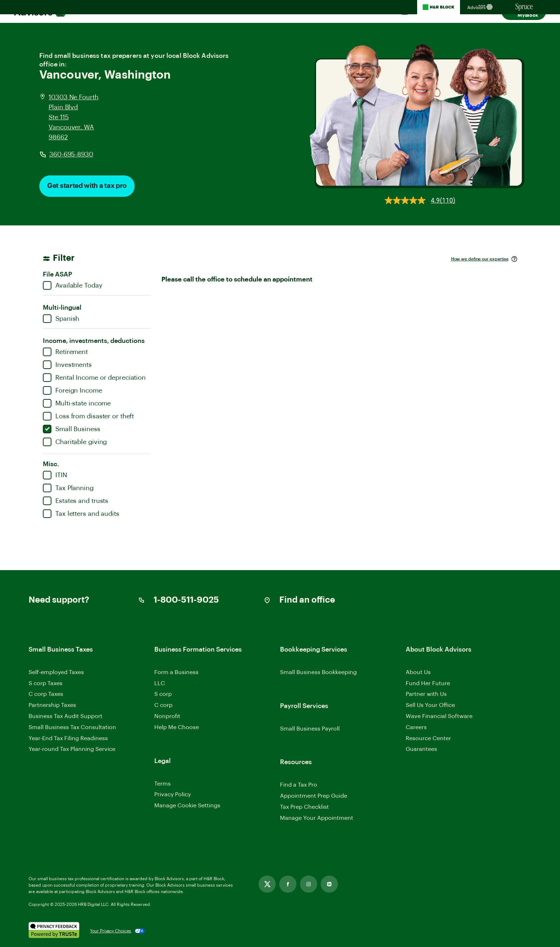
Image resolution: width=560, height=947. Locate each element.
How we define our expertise (480, 259)
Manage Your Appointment (317, 818)
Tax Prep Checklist (304, 807)
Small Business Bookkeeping (318, 672)
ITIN (55, 475)
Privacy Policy (172, 794)
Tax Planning (68, 488)
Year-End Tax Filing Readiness (68, 738)
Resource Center (428, 738)
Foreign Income (72, 390)
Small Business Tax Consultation (72, 727)
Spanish (61, 319)
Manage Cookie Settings (187, 806)
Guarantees (421, 749)
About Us (418, 672)
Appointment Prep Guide (314, 796)
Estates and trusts (76, 501)
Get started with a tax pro (87, 186)
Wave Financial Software (439, 717)
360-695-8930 (71, 154)
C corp (163, 705)
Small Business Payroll (310, 729)
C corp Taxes (46, 694)
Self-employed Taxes (56, 672)
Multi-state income (77, 403)
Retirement (65, 352)
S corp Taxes (46, 683)
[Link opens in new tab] (267, 884)
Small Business (72, 429)
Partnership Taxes (52, 705)
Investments (67, 365)
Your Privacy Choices (111, 931)
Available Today (73, 285)
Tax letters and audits (81, 514)
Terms (162, 784)
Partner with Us (426, 694)
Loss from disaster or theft (88, 416)
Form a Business (176, 672)
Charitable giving (75, 442)
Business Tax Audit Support (66, 716)
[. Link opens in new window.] (54, 931)
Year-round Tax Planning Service (72, 749)
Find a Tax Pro (299, 785)
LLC (160, 683)
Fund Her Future (428, 683)
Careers (416, 728)
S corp (163, 694)
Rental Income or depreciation (94, 378)
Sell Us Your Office (430, 705)
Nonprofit (167, 716)
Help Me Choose (177, 727)
